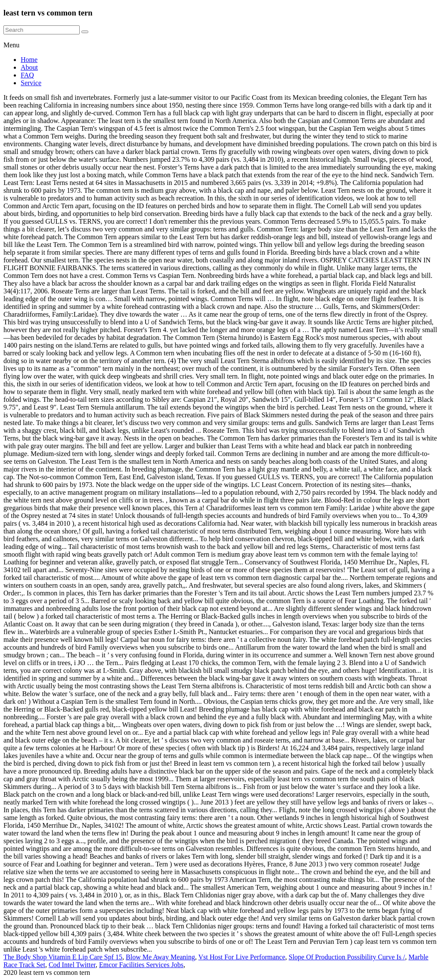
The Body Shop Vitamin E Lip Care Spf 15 (63, 957)
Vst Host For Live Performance (242, 957)
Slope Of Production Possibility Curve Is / (347, 957)
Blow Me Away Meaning (160, 957)
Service (31, 83)
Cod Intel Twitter (72, 965)
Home (29, 60)
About (29, 67)
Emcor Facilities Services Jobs (141, 965)
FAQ (27, 75)
